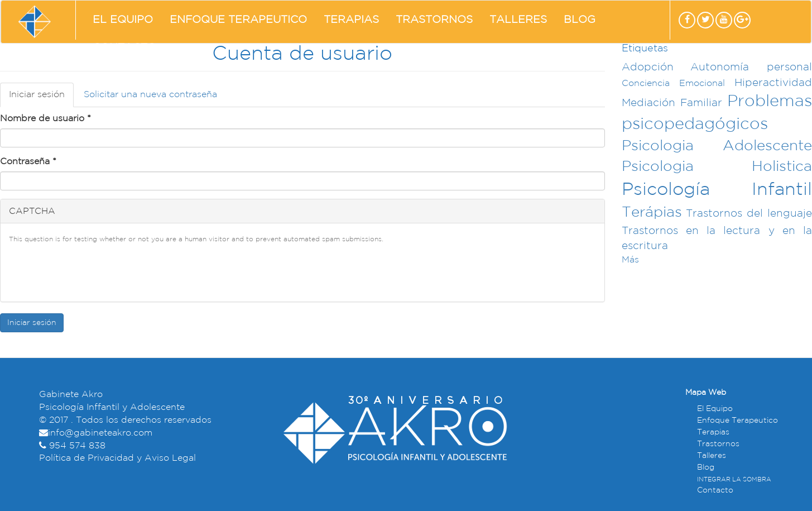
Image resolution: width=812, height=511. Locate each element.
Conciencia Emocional (673, 83)
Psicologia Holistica (717, 167)
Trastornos (434, 20)
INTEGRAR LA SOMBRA (734, 480)
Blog (580, 20)
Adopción (648, 67)
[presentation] (94, 271)
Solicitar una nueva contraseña (150, 95)
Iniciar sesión (41, 98)
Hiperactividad (773, 83)
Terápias (652, 212)
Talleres (518, 20)
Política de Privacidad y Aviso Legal (117, 458)
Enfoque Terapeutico (238, 20)
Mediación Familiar (672, 103)
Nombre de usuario (45, 119)
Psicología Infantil (717, 190)
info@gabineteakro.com (100, 433)
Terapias (351, 20)
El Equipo (123, 20)
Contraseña (28, 162)
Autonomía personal (751, 67)
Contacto (124, 48)
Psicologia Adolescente (717, 146)
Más (630, 260)
